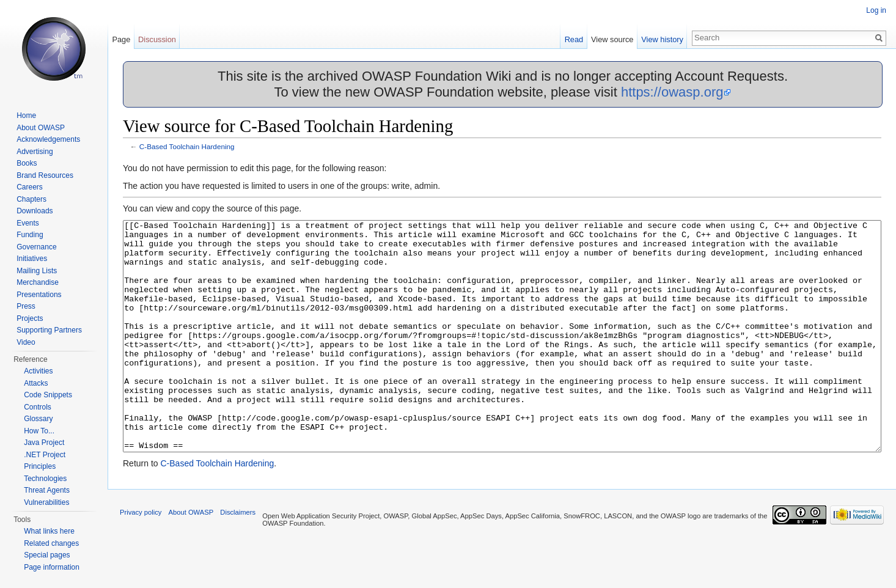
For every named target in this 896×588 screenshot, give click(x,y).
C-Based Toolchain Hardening (187, 146)
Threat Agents (47, 490)
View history (662, 39)
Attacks (36, 383)
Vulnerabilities (46, 502)
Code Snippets (48, 395)
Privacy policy (141, 558)
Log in (876, 10)
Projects (30, 318)
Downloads (35, 211)
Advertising (35, 152)
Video (26, 342)
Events (28, 223)
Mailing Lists (37, 271)
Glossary (38, 419)
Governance (36, 247)
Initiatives (32, 259)
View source (612, 39)
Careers (30, 187)
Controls (38, 407)
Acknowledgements (48, 139)
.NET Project (45, 455)
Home (26, 116)
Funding (30, 235)
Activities (38, 371)
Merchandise (38, 282)
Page (121, 39)
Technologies (45, 479)
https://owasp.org (672, 92)
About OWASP (41, 128)
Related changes (51, 543)
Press (26, 306)
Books (27, 163)
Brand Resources (45, 175)
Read (574, 39)
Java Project (44, 443)
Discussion (157, 39)
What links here (49, 531)
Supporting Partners (49, 330)
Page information (52, 567)
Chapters (31, 199)
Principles (40, 466)
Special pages (47, 555)
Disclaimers (238, 558)
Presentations (39, 295)
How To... (39, 431)
